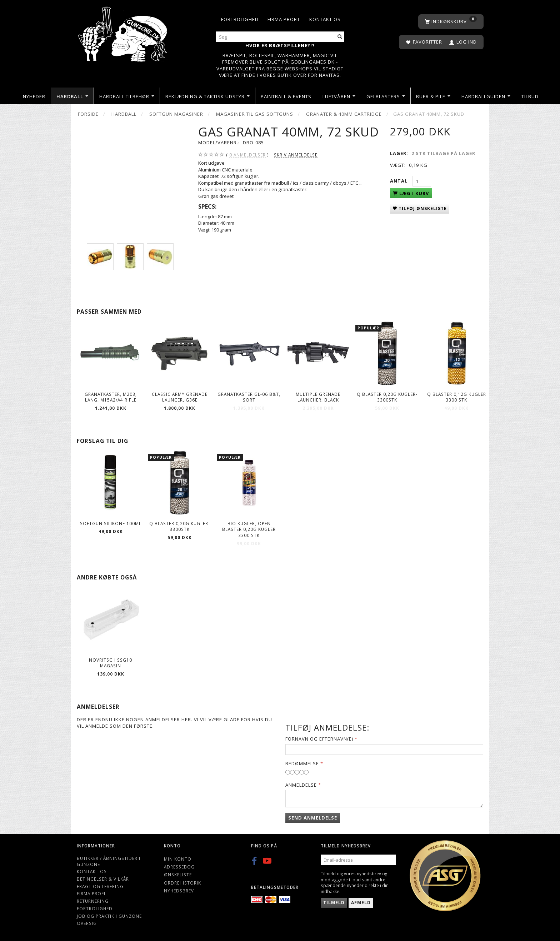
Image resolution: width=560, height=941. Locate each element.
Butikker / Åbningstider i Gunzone (109, 861)
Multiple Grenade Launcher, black (318, 397)
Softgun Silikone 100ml (111, 523)
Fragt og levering (100, 886)
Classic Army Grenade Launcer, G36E (180, 397)
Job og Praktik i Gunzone (109, 916)
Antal (399, 181)
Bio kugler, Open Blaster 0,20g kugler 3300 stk (249, 529)
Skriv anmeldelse (296, 155)
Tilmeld (334, 903)
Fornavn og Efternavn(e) (319, 739)
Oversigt (88, 923)
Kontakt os (325, 19)
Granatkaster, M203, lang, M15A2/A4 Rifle (111, 397)
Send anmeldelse (313, 818)
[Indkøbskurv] (451, 22)
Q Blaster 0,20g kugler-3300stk (387, 397)
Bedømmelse (302, 763)
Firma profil (284, 19)
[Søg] (340, 37)
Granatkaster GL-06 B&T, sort (249, 397)
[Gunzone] (123, 32)
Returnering (93, 901)
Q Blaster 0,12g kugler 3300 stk (457, 397)
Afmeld (361, 903)
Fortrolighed (240, 19)
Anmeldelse (301, 785)
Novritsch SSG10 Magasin (111, 663)
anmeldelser (247, 155)
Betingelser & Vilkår (103, 879)
